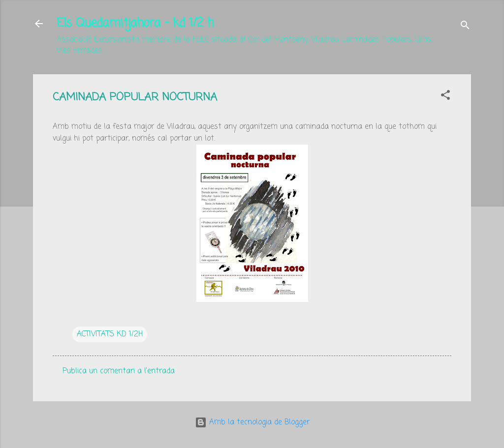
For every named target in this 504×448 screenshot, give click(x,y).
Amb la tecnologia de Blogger (252, 422)
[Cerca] (465, 27)
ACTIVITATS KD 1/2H (110, 334)
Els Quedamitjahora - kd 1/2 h (135, 23)
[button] (445, 97)
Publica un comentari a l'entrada (119, 371)
